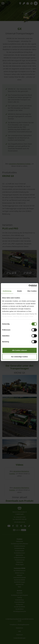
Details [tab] (20, 291)
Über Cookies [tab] (32, 291)
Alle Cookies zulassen (20, 350)
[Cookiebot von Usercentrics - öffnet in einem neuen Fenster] (29, 286)
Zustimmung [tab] (7, 291)
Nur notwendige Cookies (20, 357)
